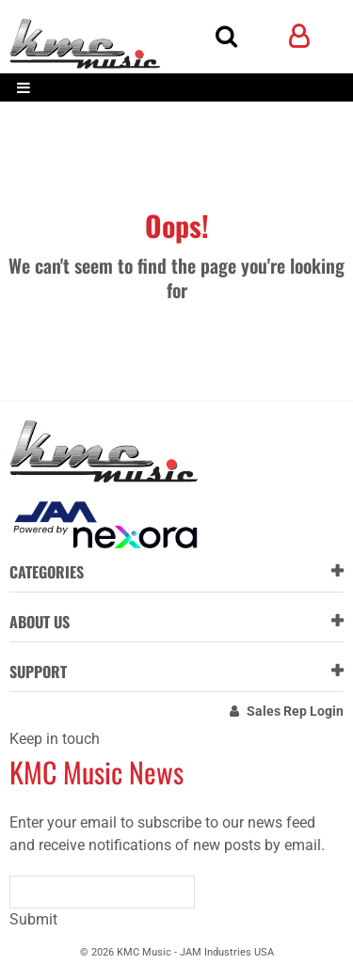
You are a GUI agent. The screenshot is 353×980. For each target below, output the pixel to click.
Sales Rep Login (295, 711)
